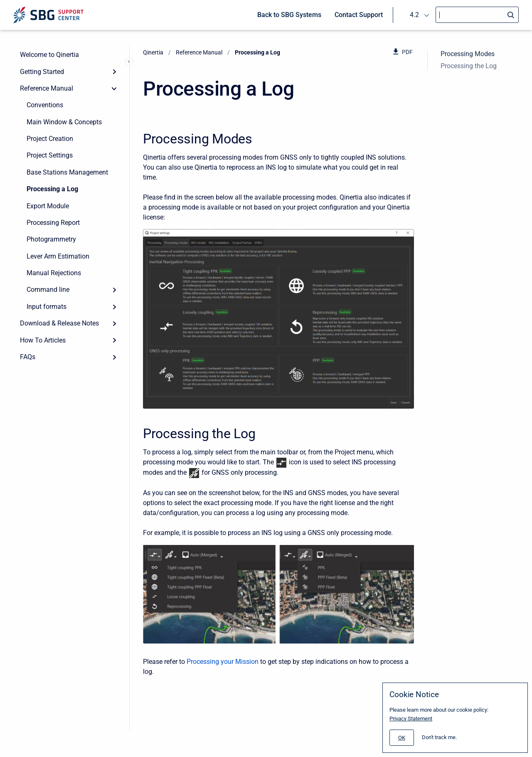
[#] (402, 738)
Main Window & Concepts (64, 122)
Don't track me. (439, 737)
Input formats (47, 307)
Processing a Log (52, 189)
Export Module (48, 206)
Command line (48, 290)
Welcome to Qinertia (49, 55)
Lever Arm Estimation (58, 256)
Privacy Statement (411, 719)
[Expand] (114, 72)
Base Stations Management (67, 172)
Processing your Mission (223, 662)
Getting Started (42, 72)
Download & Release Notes (59, 323)
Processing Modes (468, 54)
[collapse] (114, 89)
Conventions (45, 105)
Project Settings (50, 155)
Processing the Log (469, 66)
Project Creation (50, 139)
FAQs (28, 357)
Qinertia (153, 52)
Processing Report (53, 223)
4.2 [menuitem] (414, 15)
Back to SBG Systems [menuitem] (289, 15)
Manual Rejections (54, 273)
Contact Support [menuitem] (359, 15)
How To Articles (43, 340)
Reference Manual (47, 88)
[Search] (477, 15)
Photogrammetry (51, 239)
